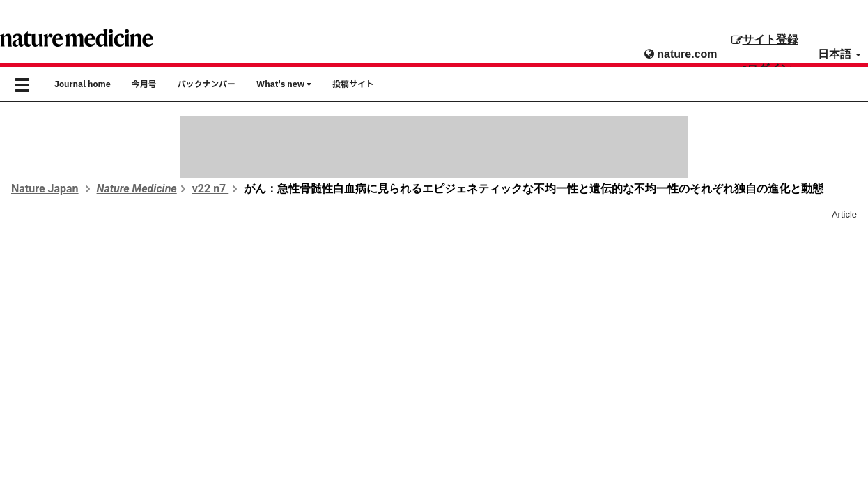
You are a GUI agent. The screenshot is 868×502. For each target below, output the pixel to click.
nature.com (681, 54)
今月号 (144, 84)
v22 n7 (211, 189)
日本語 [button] (839, 54)
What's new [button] (284, 84)
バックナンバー (207, 84)
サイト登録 (765, 39)
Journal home (83, 84)
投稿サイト (353, 84)
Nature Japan (45, 189)
